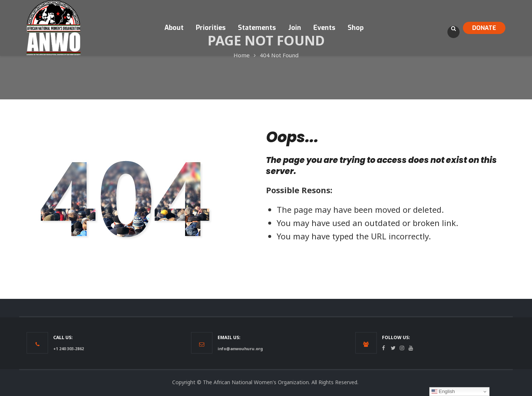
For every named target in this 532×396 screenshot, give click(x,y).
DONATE (484, 28)
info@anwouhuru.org (240, 349)
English (443, 392)
